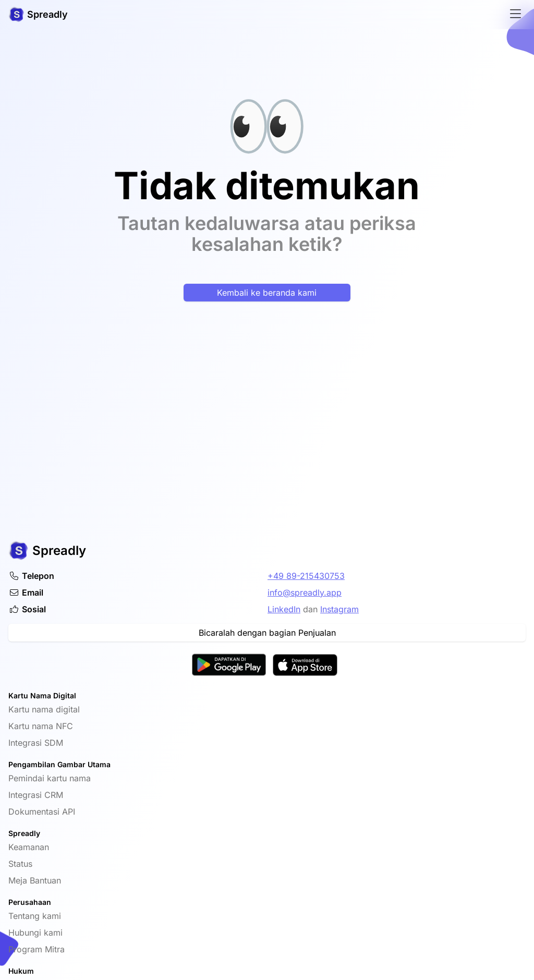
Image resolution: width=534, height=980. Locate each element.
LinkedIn (284, 609)
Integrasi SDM (36, 743)
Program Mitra (37, 949)
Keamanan (29, 847)
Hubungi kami (35, 933)
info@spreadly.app (305, 592)
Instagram (339, 609)
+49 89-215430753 (306, 576)
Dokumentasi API (42, 812)
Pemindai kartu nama (50, 778)
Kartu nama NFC (41, 726)
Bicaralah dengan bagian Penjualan (267, 633)
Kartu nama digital (44, 709)
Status (20, 864)
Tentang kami (35, 916)
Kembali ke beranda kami (267, 293)
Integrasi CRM (36, 795)
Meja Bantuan (35, 880)
